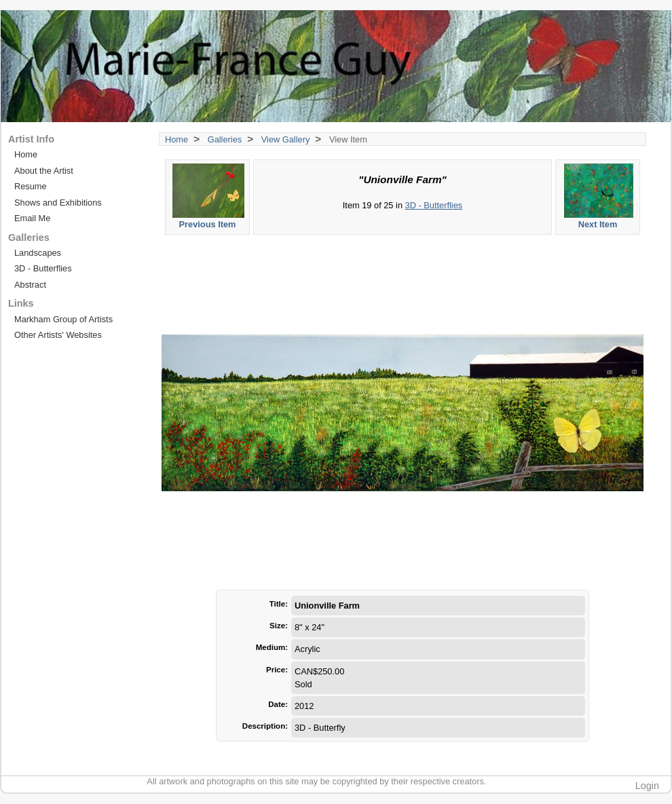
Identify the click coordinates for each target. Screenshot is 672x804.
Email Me (32, 218)
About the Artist (44, 171)
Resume (31, 186)
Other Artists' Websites (58, 335)
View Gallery (286, 139)
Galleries (225, 139)
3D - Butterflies (434, 205)
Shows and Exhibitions (58, 203)
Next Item (598, 196)
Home (176, 139)
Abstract (30, 285)
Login (647, 786)
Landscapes (38, 253)
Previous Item (208, 196)
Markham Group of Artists (63, 319)
